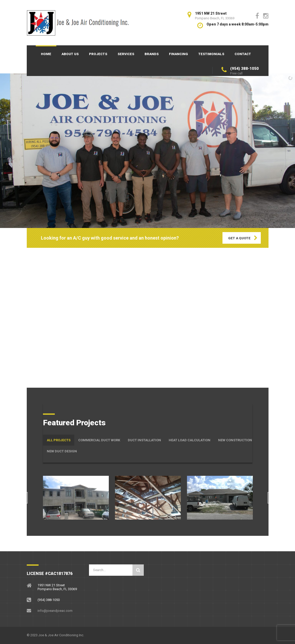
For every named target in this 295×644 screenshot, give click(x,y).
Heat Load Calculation (190, 440)
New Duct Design (62, 451)
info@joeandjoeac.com (55, 611)
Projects (98, 54)
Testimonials (211, 54)
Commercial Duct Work (99, 440)
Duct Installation (144, 440)
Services (126, 54)
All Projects (59, 440)
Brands (152, 54)
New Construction (235, 440)
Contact (243, 54)
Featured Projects (74, 423)
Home (46, 54)
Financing (178, 54)
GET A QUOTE (239, 238)
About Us (70, 54)
